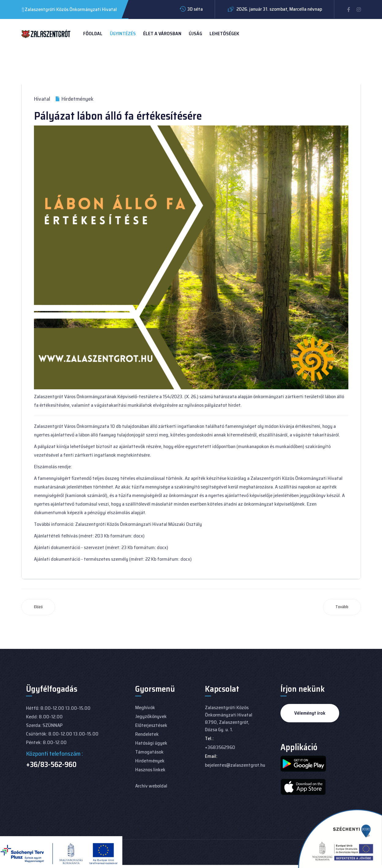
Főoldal (93, 34)
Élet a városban (162, 34)
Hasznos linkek (150, 770)
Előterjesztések (151, 725)
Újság (195, 34)
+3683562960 (220, 747)
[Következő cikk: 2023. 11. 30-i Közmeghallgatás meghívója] (342, 607)
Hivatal (42, 99)
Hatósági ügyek (151, 743)
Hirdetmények (150, 761)
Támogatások (149, 752)
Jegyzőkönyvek (151, 716)
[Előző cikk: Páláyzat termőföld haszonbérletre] (38, 607)
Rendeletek (147, 734)
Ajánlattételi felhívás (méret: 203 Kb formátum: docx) (89, 536)
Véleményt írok (310, 713)
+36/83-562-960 (51, 765)
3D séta (195, 9)
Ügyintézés (123, 34)
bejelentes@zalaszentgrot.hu (235, 765)
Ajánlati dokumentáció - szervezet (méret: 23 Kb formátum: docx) (101, 547)
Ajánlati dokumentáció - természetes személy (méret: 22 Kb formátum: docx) (113, 559)
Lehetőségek (224, 34)
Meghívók (145, 707)
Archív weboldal (151, 786)
